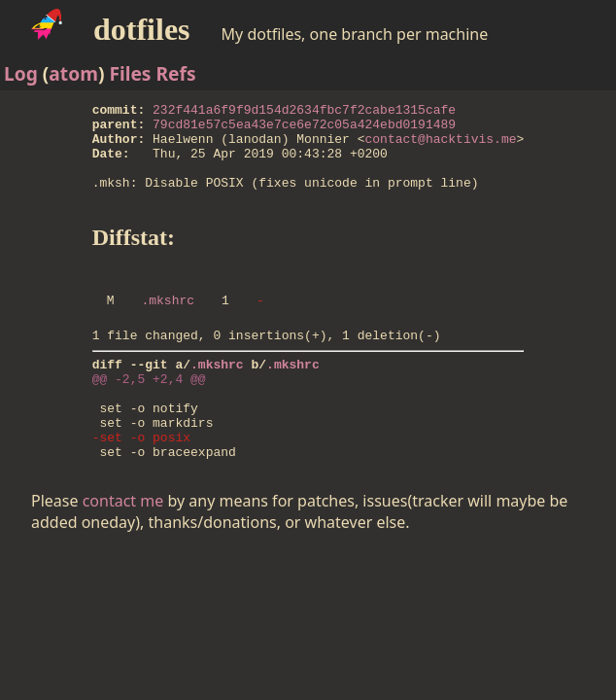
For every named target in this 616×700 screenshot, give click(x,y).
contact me (123, 550)
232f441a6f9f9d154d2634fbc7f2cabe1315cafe (304, 112)
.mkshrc (168, 326)
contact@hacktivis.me (440, 147)
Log (21, 73)
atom (73, 73)
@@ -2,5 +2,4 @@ (149, 413)
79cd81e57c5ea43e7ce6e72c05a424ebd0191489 (304, 129)
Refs (175, 73)
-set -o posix (141, 483)
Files (130, 73)
